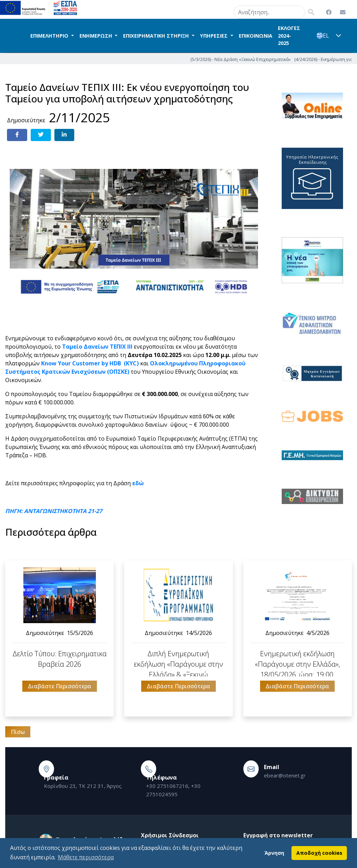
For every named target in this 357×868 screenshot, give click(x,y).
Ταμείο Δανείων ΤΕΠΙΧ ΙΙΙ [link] (97, 347)
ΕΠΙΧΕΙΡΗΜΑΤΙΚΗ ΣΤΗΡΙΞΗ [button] (157, 36)
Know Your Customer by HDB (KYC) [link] (89, 363)
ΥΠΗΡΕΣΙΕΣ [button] (215, 36)
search (225, 11)
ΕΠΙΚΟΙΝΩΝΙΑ (256, 36)
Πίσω (18, 732)
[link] (138, 483)
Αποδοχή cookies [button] (319, 853)
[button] (339, 36)
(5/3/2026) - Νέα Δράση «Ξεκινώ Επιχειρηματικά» (274, 59)
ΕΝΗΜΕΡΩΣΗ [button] (97, 36)
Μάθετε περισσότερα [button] (86, 857)
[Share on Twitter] (41, 135)
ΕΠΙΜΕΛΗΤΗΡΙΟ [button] (50, 36)
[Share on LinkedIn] (64, 135)
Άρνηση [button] (274, 853)
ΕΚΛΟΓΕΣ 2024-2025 (289, 36)
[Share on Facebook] (17, 135)
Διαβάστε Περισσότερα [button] (60, 686)
